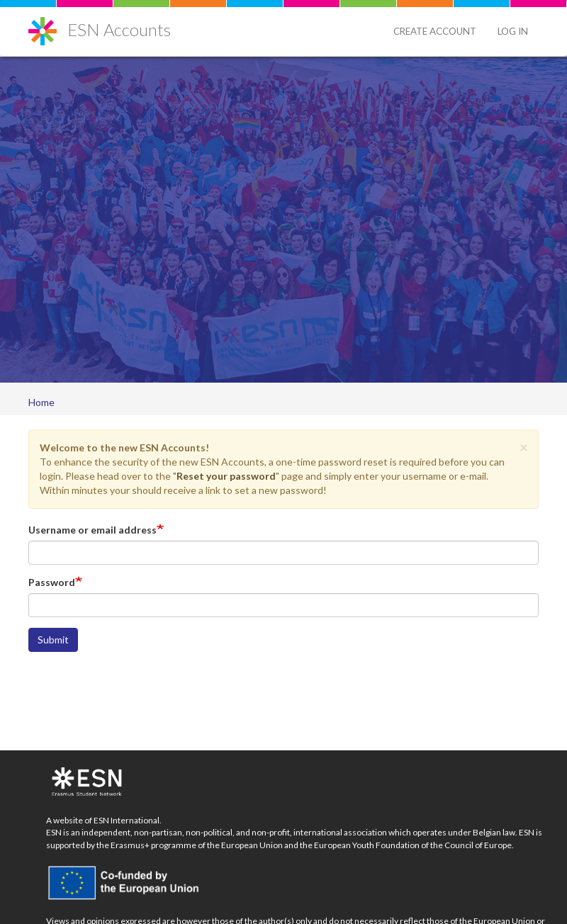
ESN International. (128, 820)
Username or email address (92, 530)
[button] (524, 447)
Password (52, 582)
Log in (513, 31)
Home (41, 402)
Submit (53, 640)
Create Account (435, 31)
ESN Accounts (119, 29)
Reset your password (226, 476)
